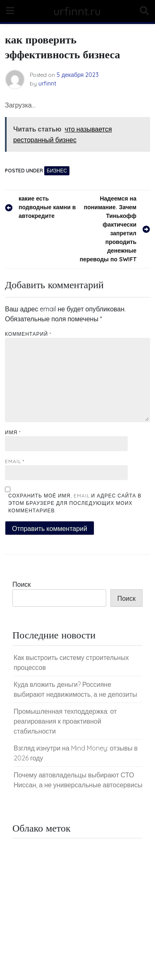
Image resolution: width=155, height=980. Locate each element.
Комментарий (28, 334)
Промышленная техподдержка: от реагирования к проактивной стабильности (65, 721)
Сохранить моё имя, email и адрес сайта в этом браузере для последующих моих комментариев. (75, 503)
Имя (13, 432)
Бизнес (57, 171)
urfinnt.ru (77, 11)
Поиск (21, 584)
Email (15, 461)
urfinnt (47, 84)
